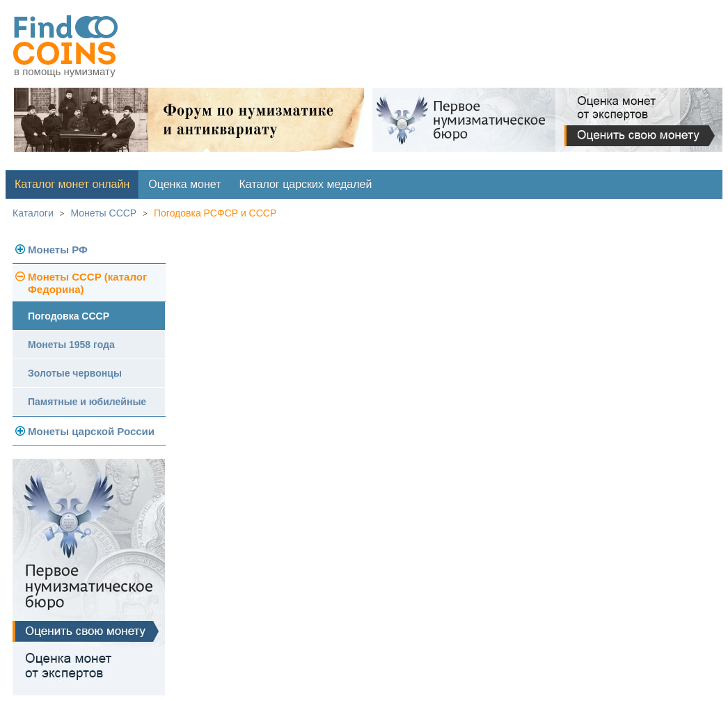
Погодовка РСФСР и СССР (215, 213)
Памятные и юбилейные (87, 402)
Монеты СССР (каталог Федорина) (87, 283)
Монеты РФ (58, 250)
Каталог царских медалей (306, 184)
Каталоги (33, 213)
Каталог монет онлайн (72, 184)
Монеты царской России (91, 431)
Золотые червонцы (75, 373)
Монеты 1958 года (71, 345)
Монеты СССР (104, 213)
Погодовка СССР (69, 316)
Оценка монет (184, 184)
